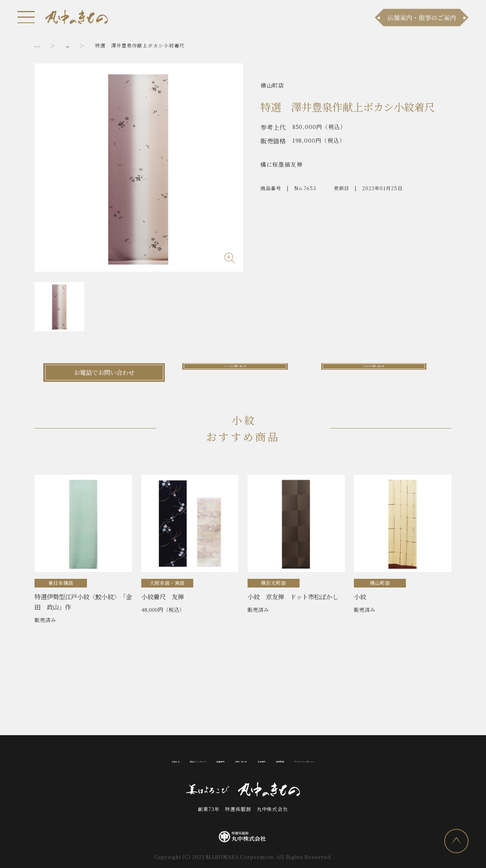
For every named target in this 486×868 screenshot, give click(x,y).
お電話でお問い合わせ (104, 372)
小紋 (82, 45)
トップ (43, 45)
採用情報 (312, 760)
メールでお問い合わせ (243, 372)
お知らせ (103, 760)
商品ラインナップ (150, 760)
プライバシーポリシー (365, 760)
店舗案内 (197, 760)
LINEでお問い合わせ (382, 372)
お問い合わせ (237, 760)
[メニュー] (26, 17)
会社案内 (278, 760)
